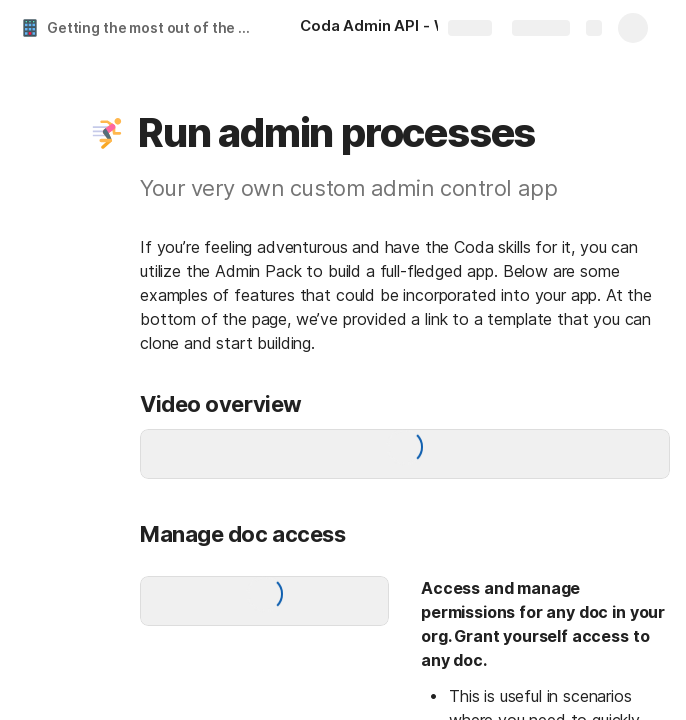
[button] (107, 133)
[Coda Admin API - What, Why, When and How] (400, 28)
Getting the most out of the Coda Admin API (153, 27)
